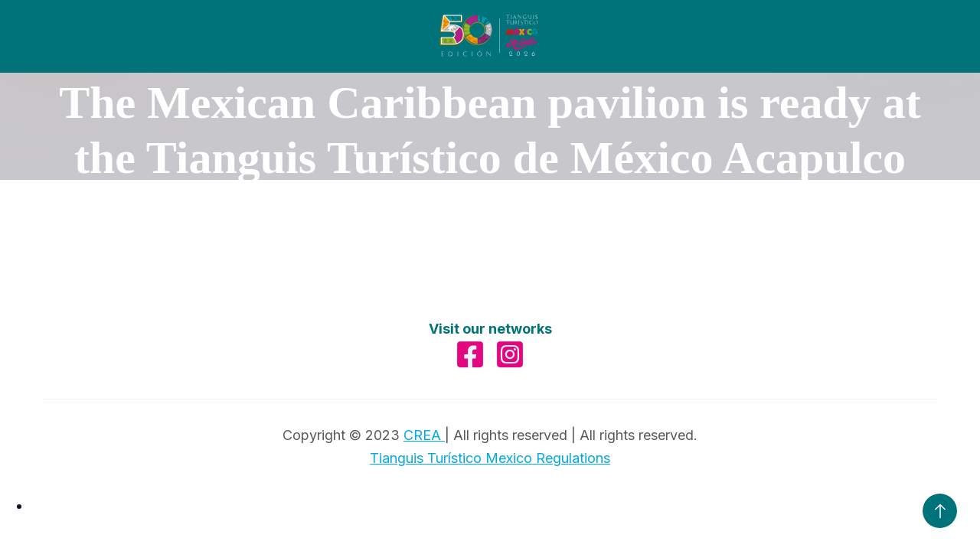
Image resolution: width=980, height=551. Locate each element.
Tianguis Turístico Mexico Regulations (490, 458)
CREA (424, 435)
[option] (505, 506)
